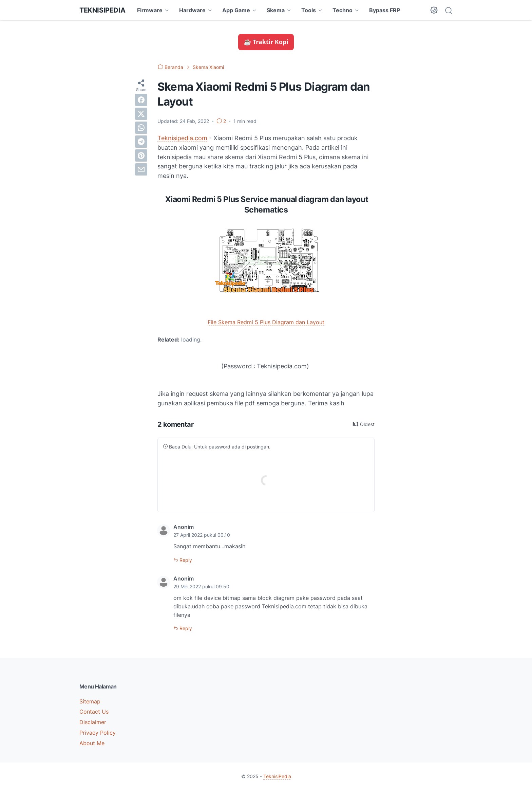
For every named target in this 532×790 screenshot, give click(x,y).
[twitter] (141, 114)
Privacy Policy (98, 733)
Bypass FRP (385, 10)
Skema (276, 10)
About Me (92, 743)
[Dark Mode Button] (434, 10)
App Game (236, 10)
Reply (185, 560)
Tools (309, 10)
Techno (343, 10)
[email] (141, 169)
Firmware (150, 10)
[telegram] (141, 142)
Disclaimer (93, 722)
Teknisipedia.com (182, 138)
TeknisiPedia (102, 10)
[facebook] (141, 100)
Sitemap (90, 701)
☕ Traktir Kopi (266, 42)
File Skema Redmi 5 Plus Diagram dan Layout (266, 322)
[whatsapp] (141, 128)
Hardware (192, 10)
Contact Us (94, 712)
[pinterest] (141, 155)
